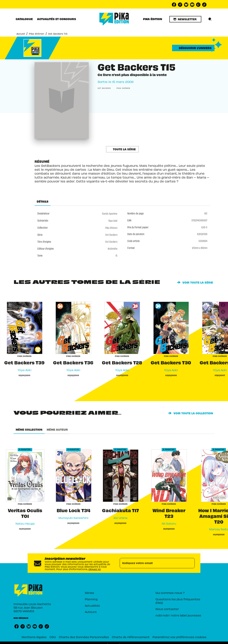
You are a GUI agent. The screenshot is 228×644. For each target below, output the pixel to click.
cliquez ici (94, 569)
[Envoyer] (190, 563)
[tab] (24, 19)
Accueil (21, 33)
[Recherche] (210, 19)
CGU (53, 637)
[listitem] (174, 5)
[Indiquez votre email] (153, 563)
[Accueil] (114, 19)
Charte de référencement (131, 637)
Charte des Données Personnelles (84, 637)
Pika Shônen (37, 33)
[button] (185, 19)
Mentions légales (34, 637)
